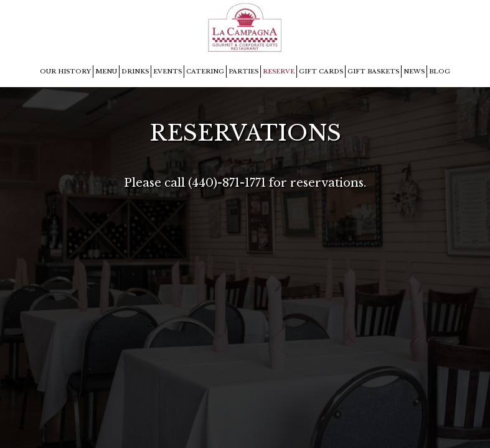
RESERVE (279, 71)
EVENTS (167, 71)
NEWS (414, 71)
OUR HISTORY (65, 71)
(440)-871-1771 (227, 183)
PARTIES (243, 71)
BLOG (440, 71)
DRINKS (135, 71)
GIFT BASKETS (373, 71)
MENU (106, 71)
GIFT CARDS (321, 71)
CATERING (205, 71)
